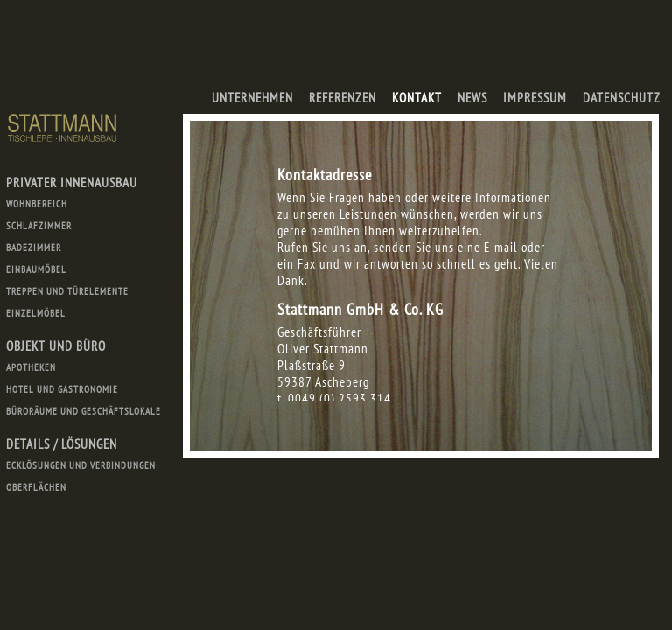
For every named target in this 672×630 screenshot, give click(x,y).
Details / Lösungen (62, 444)
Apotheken (31, 367)
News (472, 98)
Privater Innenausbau (72, 182)
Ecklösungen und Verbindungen (81, 465)
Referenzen (343, 98)
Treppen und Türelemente (67, 291)
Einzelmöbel (36, 313)
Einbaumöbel (36, 269)
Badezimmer (34, 248)
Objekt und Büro (56, 346)
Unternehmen (252, 98)
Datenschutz (622, 98)
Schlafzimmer (39, 226)
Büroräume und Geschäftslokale (84, 411)
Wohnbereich (37, 204)
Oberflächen (36, 487)
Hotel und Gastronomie (62, 389)
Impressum (535, 98)
